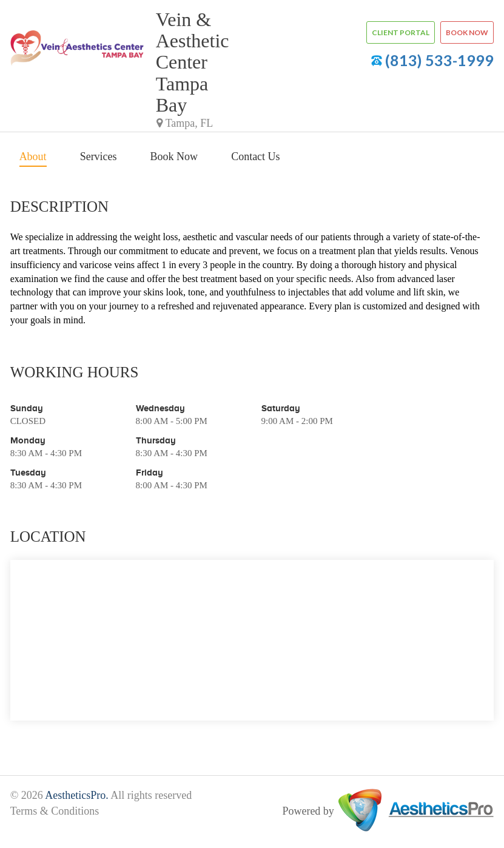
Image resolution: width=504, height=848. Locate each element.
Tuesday (28, 472)
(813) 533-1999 (439, 60)
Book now (467, 32)
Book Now (174, 156)
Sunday (27, 408)
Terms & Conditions (55, 811)
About (33, 156)
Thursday (156, 440)
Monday (28, 440)
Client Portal (401, 32)
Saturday (281, 408)
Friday (150, 472)
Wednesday (160, 408)
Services (99, 156)
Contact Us (256, 156)
